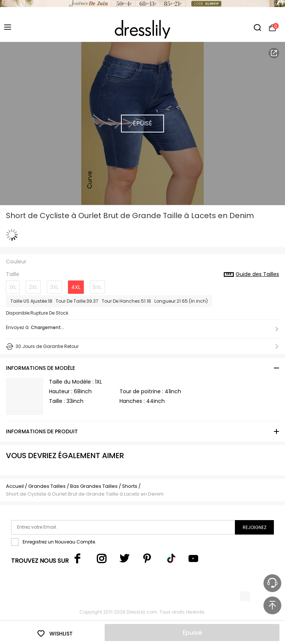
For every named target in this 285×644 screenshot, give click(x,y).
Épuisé (192, 633)
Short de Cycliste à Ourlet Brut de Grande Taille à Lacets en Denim (85, 494)
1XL (13, 287)
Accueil (15, 486)
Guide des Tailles (251, 275)
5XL (97, 287)
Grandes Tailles (47, 486)
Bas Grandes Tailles (94, 486)
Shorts (130, 486)
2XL (33, 287)
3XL (54, 287)
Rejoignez (255, 527)
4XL (76, 287)
